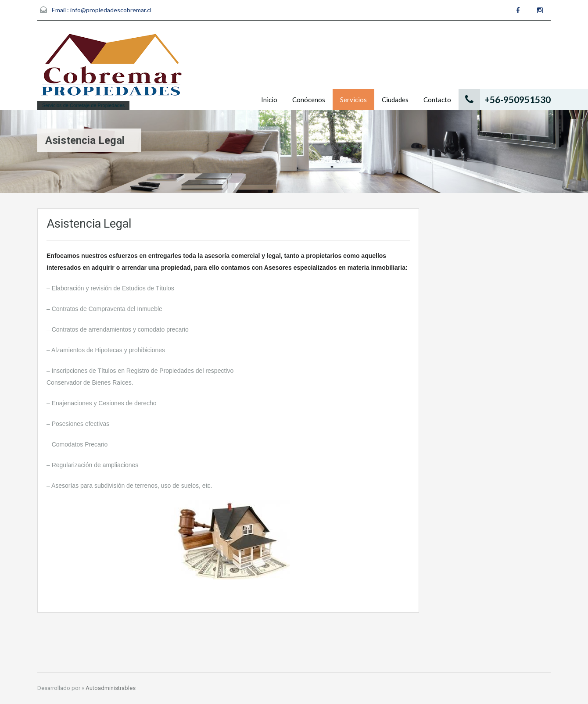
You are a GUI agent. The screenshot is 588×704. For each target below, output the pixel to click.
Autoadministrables (111, 688)
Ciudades (395, 100)
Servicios (353, 100)
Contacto (437, 100)
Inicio (269, 100)
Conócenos (309, 100)
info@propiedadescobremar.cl (111, 10)
